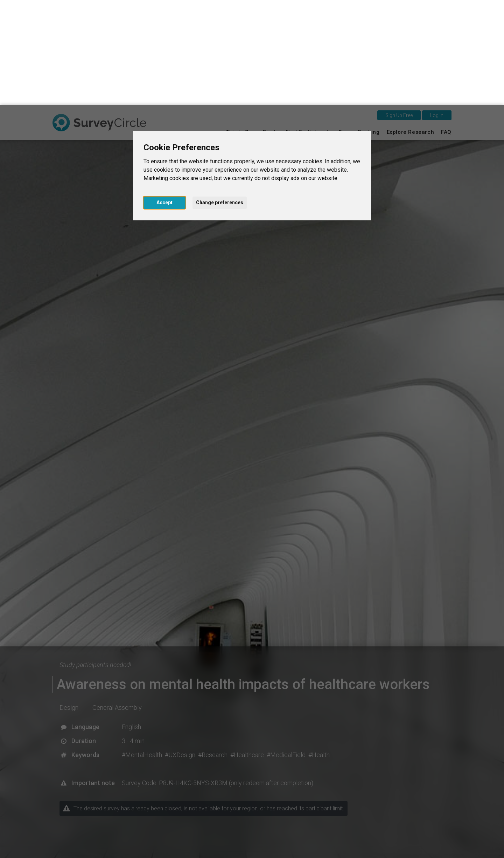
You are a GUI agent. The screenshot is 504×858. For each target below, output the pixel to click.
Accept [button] (164, 97)
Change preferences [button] (220, 97)
